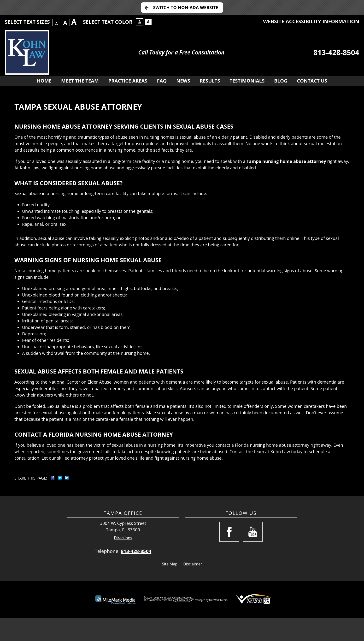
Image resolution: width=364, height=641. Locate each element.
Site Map (170, 564)
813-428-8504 (336, 52)
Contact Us (312, 81)
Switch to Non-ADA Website (185, 7)
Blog (281, 81)
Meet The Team (80, 81)
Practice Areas (128, 81)
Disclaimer (193, 564)
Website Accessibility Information (311, 21)
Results (210, 81)
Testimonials (247, 81)
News (183, 81)
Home (44, 81)
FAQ (162, 81)
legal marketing (181, 600)
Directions (123, 538)
